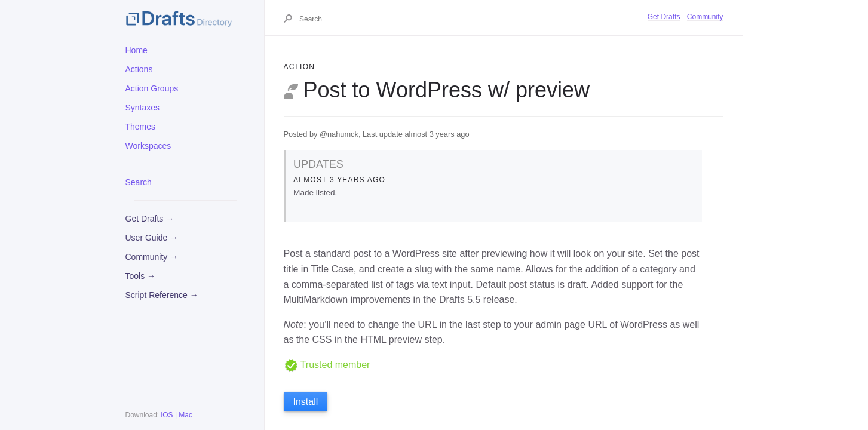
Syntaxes (143, 107)
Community (705, 17)
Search (139, 182)
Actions (139, 69)
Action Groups (152, 88)
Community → (152, 257)
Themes (141, 127)
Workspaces (148, 146)
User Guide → (152, 238)
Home (137, 50)
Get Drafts (664, 17)
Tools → (141, 276)
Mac (185, 415)
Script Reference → (162, 295)
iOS (167, 415)
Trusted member (327, 365)
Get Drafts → (150, 219)
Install (306, 402)
